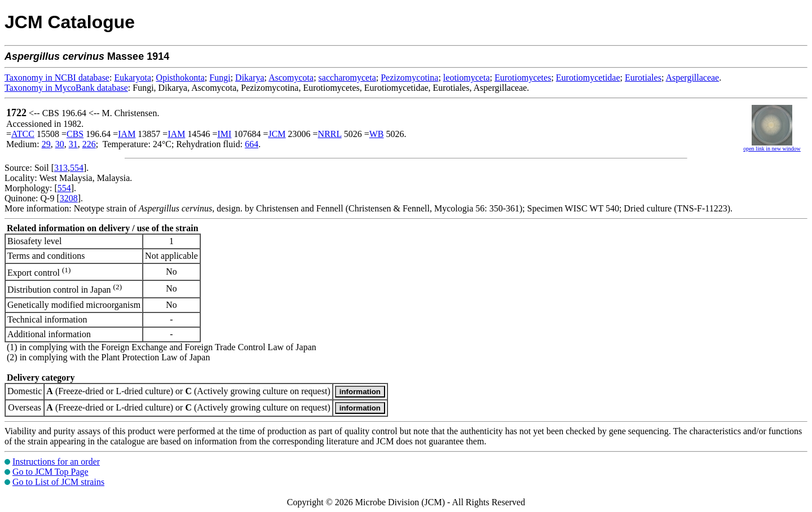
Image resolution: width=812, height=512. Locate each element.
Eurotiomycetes (523, 78)
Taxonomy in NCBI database (57, 78)
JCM (277, 134)
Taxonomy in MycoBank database (66, 88)
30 (60, 144)
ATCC (23, 134)
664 (251, 144)
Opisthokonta (180, 78)
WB (377, 134)
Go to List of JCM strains (58, 482)
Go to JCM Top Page (50, 472)
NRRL (330, 134)
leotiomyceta (467, 78)
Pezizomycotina (409, 78)
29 (46, 144)
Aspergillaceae (692, 78)
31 (73, 144)
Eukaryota (133, 78)
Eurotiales (643, 78)
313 (61, 168)
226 (89, 144)
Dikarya (250, 78)
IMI (225, 134)
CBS (75, 134)
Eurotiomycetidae (588, 78)
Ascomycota (291, 78)
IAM (127, 134)
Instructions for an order (56, 462)
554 (77, 168)
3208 (69, 198)
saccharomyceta (347, 78)
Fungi (220, 78)
